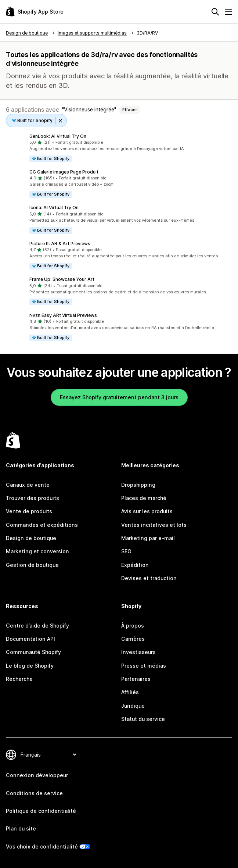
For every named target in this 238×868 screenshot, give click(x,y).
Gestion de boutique (32, 565)
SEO (126, 551)
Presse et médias (144, 666)
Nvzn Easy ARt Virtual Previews (63, 315)
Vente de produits (29, 511)
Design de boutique (31, 538)
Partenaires (136, 679)
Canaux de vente (28, 485)
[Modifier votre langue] (48, 755)
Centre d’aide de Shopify (37, 626)
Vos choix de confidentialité (42, 846)
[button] (119, 148)
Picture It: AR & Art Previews (60, 244)
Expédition (135, 565)
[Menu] (228, 12)
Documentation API (30, 639)
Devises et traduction (149, 578)
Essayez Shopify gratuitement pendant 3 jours (119, 397)
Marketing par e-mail (148, 538)
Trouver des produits (33, 498)
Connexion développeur (37, 775)
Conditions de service (34, 793)
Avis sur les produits (147, 511)
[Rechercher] (215, 12)
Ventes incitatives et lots (154, 525)
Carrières (133, 639)
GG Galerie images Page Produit (64, 172)
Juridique (133, 706)
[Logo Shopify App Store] (35, 12)
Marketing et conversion (37, 551)
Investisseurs (138, 652)
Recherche (19, 679)
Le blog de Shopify (30, 666)
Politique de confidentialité (41, 811)
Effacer (130, 110)
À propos (133, 626)
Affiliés (130, 692)
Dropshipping (138, 485)
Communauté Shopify (33, 652)
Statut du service (143, 719)
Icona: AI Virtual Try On (54, 208)
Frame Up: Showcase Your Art (62, 279)
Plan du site (21, 828)
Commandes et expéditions (42, 525)
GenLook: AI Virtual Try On (58, 136)
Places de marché (144, 498)
